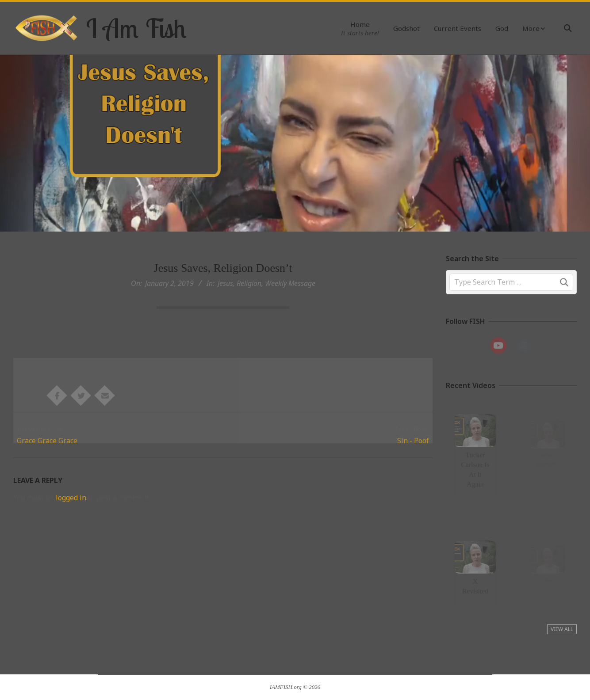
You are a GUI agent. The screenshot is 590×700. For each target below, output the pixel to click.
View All (562, 629)
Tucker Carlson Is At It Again (475, 468)
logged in (71, 498)
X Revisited (475, 584)
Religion (249, 283)
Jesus (225, 283)
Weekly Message (290, 283)
